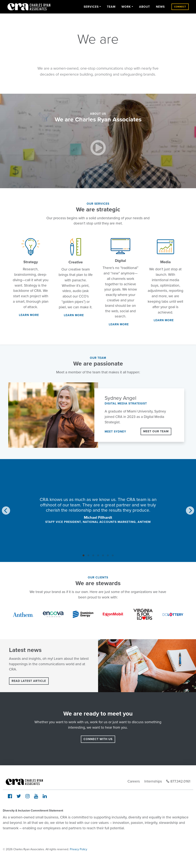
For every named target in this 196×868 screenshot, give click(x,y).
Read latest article (29, 681)
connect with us (98, 739)
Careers (134, 781)
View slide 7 (113, 555)
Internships (153, 781)
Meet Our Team (156, 431)
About (145, 7)
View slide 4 (98, 555)
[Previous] (6, 511)
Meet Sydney (115, 432)
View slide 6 (108, 555)
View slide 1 (83, 555)
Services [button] (91, 7)
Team (111, 7)
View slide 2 (88, 555)
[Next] (190, 511)
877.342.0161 (178, 781)
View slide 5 (103, 555)
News (160, 7)
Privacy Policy (79, 849)
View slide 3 (93, 555)
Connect (180, 7)
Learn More (29, 315)
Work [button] (126, 7)
